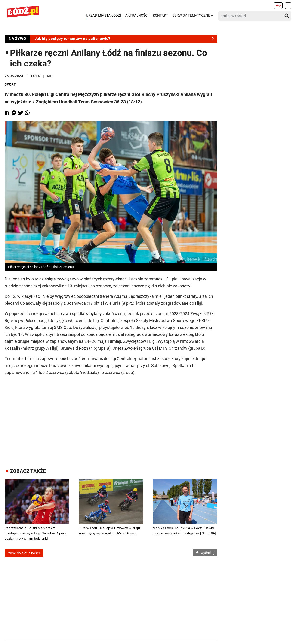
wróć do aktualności (24, 553)
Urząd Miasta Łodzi (103, 15)
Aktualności (137, 15)
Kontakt (160, 15)
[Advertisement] (111, 418)
